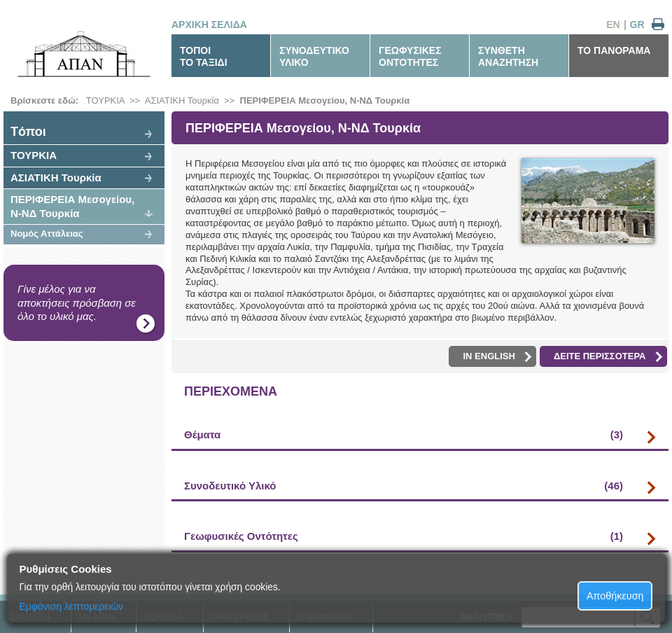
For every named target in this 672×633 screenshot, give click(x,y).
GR (637, 25)
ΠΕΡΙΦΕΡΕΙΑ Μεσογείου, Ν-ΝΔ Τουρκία (325, 100)
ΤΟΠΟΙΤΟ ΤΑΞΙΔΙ (204, 56)
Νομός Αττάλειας (47, 234)
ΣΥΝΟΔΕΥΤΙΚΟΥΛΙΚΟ (314, 56)
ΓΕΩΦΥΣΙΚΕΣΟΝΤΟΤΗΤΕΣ (410, 56)
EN (613, 25)
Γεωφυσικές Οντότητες (404, 536)
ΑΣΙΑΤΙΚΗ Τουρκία (182, 100)
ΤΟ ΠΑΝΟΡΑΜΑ (614, 50)
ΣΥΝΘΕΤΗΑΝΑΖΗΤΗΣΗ (508, 56)
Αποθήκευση (615, 596)
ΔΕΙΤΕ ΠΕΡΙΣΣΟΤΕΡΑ (608, 356)
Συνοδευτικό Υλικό (404, 486)
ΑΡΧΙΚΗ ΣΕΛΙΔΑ (209, 25)
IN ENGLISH (497, 356)
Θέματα (404, 435)
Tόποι (28, 132)
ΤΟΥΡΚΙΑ (105, 100)
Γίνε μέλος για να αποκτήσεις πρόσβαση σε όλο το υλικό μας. (77, 302)
